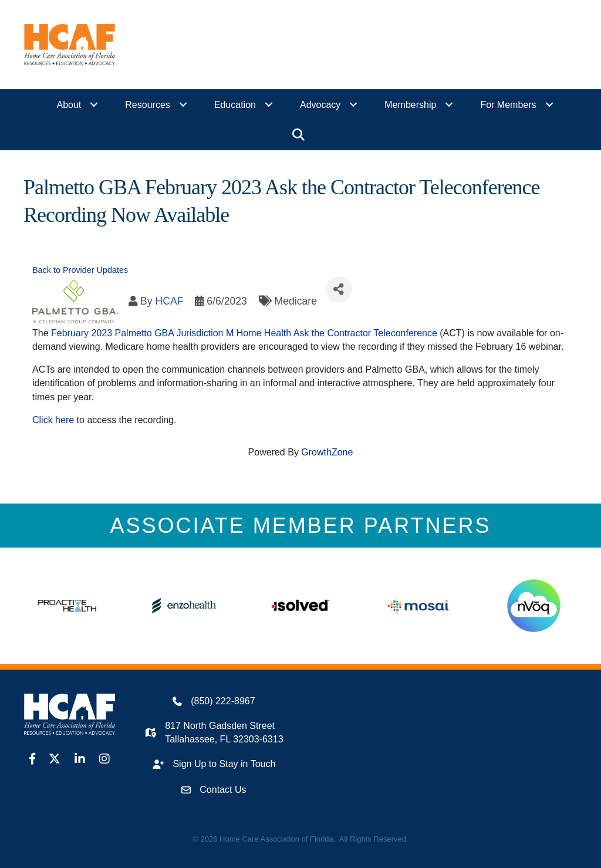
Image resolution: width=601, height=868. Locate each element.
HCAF (169, 300)
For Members (508, 105)
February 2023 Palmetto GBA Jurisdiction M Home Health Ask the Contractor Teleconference (244, 333)
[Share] (339, 290)
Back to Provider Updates (80, 270)
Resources (147, 105)
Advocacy (320, 105)
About (69, 105)
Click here (53, 419)
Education (235, 105)
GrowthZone (327, 452)
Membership (410, 105)
